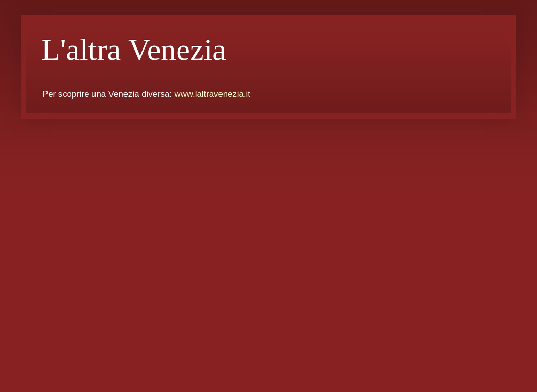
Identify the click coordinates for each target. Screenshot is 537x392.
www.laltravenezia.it (212, 94)
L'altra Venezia (134, 50)
